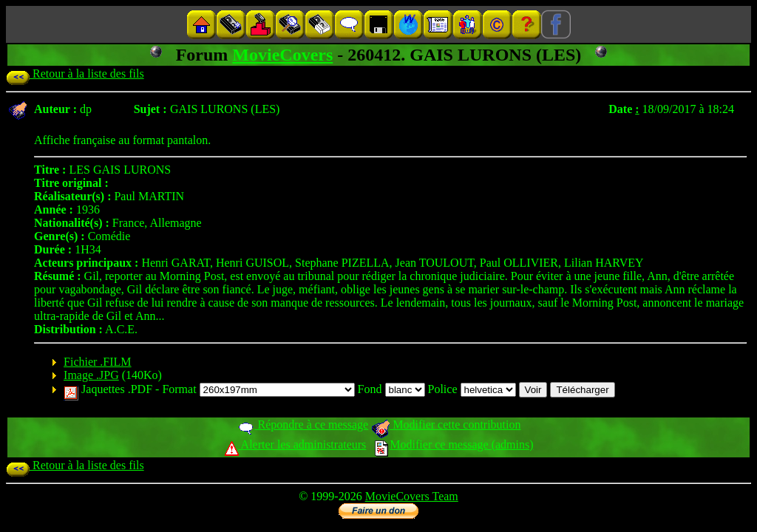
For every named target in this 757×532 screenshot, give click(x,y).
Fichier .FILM (98, 362)
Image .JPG (91, 375)
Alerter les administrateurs (295, 444)
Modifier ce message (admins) (454, 444)
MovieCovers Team (412, 496)
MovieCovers (282, 55)
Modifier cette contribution (446, 424)
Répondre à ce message (303, 424)
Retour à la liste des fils (75, 74)
